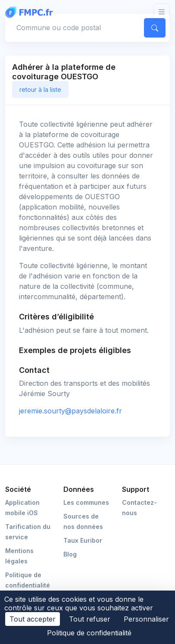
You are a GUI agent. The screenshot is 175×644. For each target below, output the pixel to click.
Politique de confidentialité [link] (89, 633)
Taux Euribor (83, 540)
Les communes (86, 502)
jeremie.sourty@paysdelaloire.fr (70, 411)
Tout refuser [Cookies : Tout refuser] (90, 619)
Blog (70, 554)
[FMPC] (31, 12)
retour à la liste (40, 89)
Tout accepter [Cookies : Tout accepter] (33, 619)
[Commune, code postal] (73, 28)
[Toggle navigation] (162, 12)
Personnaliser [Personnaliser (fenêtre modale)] (146, 619)
